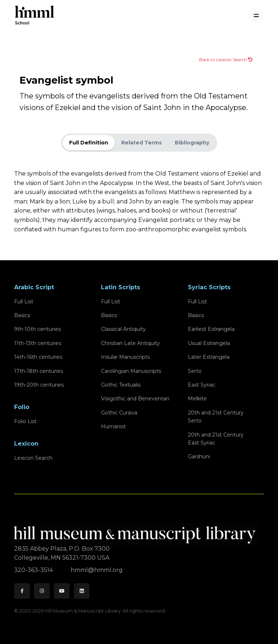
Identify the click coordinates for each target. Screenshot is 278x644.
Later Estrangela (209, 357)
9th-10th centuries (37, 329)
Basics (22, 315)
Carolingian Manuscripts (131, 371)
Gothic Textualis (121, 385)
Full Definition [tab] (89, 143)
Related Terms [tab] (142, 143)
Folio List (25, 421)
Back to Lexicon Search (226, 60)
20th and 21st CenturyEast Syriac (216, 439)
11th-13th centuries (38, 343)
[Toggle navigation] (256, 15)
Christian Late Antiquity (130, 343)
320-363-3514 (34, 570)
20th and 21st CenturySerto (216, 417)
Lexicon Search (33, 458)
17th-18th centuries (39, 371)
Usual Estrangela (209, 343)
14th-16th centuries (38, 357)
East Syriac (202, 385)
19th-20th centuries (39, 385)
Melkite (197, 399)
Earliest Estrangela (211, 329)
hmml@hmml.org (97, 570)
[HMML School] (34, 15)
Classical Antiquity (123, 329)
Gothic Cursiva (119, 413)
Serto (195, 371)
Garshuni (199, 456)
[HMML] (137, 532)
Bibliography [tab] (192, 143)
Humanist (113, 426)
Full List (24, 302)
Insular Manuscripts (125, 357)
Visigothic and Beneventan (135, 399)
